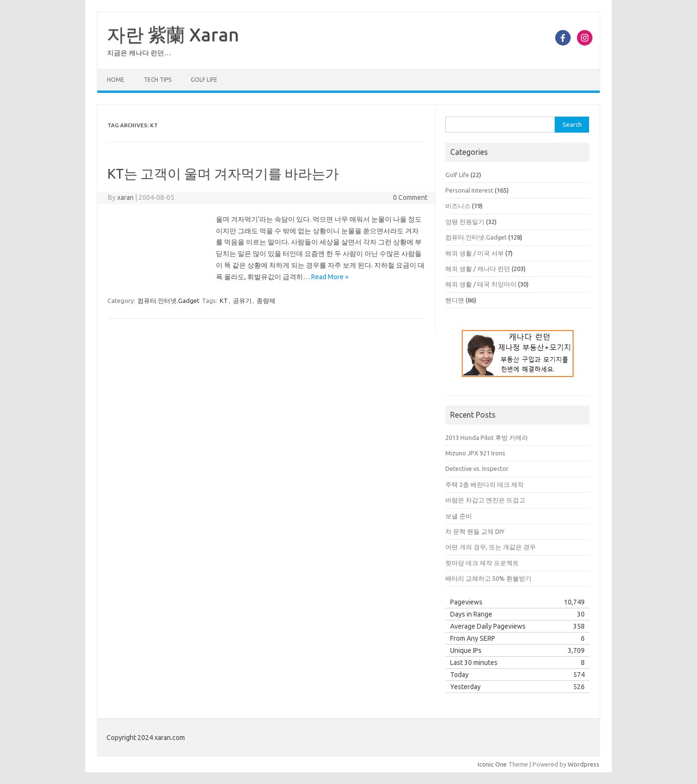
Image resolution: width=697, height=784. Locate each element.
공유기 (242, 301)
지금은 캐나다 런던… (139, 53)
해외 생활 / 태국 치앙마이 (481, 284)
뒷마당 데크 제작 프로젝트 (482, 563)
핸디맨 (455, 300)
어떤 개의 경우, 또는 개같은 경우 (491, 547)
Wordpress (583, 764)
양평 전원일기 (465, 222)
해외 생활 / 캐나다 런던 (478, 269)
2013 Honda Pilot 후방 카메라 (487, 437)
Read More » (330, 277)
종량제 (266, 301)
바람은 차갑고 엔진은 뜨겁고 (485, 500)
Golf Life (204, 80)
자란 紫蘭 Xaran (173, 34)
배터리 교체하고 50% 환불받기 (488, 578)
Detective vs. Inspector (477, 468)
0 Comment (410, 197)
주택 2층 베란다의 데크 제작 (485, 484)
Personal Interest (469, 190)
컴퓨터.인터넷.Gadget (168, 301)
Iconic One (492, 764)
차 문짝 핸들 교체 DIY (475, 531)
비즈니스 (458, 206)
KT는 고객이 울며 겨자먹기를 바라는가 (223, 173)
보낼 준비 (459, 516)
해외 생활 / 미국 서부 (475, 253)
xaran (125, 197)
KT (224, 301)
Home (116, 80)
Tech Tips (158, 80)
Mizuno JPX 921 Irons (475, 453)
